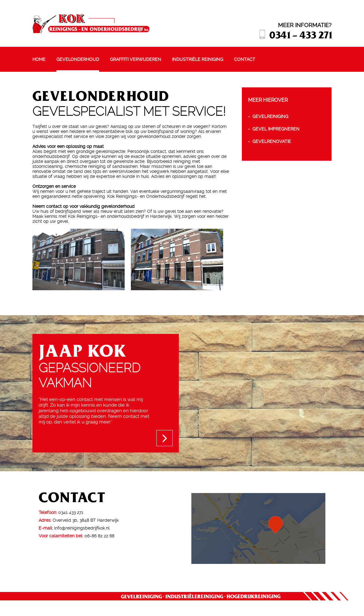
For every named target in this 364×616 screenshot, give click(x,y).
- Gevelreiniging (268, 116)
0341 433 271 (71, 512)
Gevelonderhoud (78, 59)
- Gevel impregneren (274, 129)
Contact (245, 59)
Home (39, 59)
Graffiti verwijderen (136, 59)
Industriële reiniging (198, 59)
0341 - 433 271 (300, 34)
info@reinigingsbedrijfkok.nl (82, 528)
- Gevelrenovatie (270, 141)
